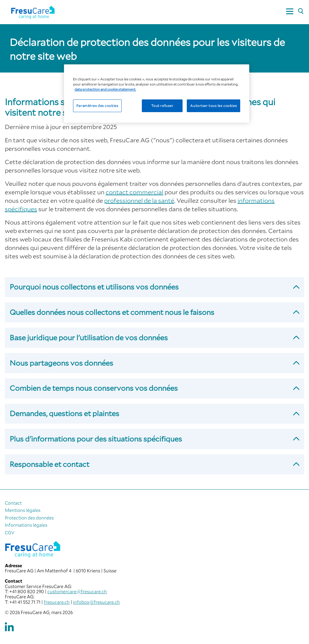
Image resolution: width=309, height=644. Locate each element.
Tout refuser (162, 106)
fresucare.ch (57, 602)
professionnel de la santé (139, 200)
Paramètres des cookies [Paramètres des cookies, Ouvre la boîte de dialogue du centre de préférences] (97, 106)
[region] (157, 94)
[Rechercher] (301, 11)
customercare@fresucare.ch (77, 592)
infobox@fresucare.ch (96, 602)
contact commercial (134, 192)
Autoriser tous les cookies (213, 106)
